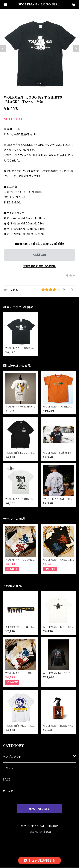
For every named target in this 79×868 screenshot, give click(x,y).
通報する (71, 276)
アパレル (8, 768)
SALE (7, 780)
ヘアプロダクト (12, 757)
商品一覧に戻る (39, 809)
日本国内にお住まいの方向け (39, 266)
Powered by (40, 832)
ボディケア (9, 791)
